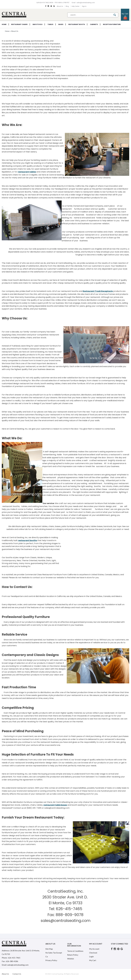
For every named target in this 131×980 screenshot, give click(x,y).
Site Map (49, 949)
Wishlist (71, 959)
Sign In (85, 6)
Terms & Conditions (75, 951)
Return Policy (73, 955)
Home (7, 31)
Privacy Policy (51, 960)
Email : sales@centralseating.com (83, 3)
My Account (94, 949)
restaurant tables (27, 172)
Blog (67, 6)
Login (91, 956)
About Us (59, 6)
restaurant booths (27, 540)
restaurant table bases (55, 805)
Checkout (93, 953)
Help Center (76, 6)
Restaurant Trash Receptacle (98, 291)
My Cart (93, 960)
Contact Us (17, 974)
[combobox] (93, 15)
